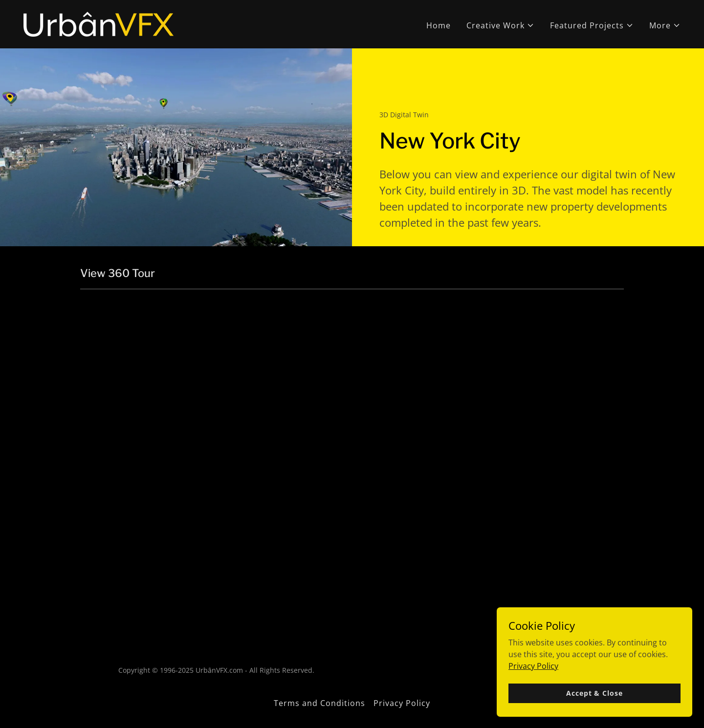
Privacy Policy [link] (402, 703)
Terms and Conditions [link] (319, 703)
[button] (500, 25)
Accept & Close (594, 693)
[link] (99, 23)
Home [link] (439, 25)
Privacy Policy (533, 665)
